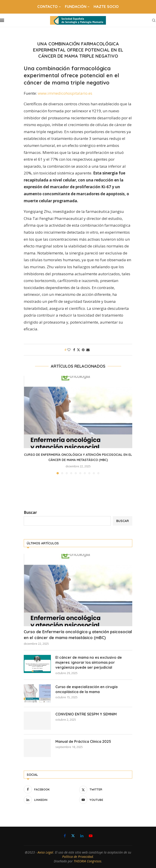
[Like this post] (69, 350)
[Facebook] (50, 789)
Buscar (30, 512)
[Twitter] (106, 789)
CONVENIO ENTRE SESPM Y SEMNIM (86, 714)
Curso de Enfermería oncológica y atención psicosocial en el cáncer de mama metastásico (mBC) (78, 635)
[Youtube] (106, 800)
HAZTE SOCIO (106, 6)
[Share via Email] (88, 350)
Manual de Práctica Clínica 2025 (83, 741)
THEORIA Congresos (87, 861)
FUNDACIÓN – (77, 6)
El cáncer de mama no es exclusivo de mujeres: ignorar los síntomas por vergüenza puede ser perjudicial (89, 662)
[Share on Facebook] (74, 350)
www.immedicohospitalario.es (65, 93)
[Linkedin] (50, 800)
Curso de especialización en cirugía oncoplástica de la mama (86, 689)
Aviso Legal (45, 852)
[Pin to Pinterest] (83, 350)
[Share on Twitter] (78, 350)
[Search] (154, 20)
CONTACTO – (49, 6)
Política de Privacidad (78, 857)
